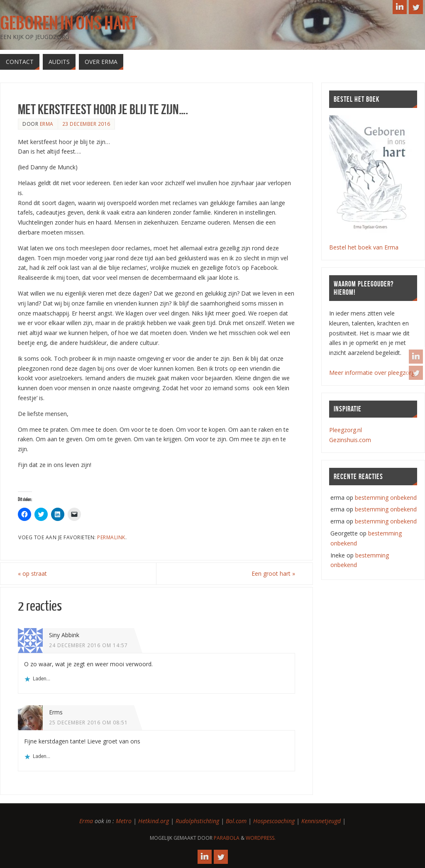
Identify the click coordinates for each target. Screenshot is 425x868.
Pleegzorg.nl (346, 430)
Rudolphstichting (197, 821)
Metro (124, 821)
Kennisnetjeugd (321, 821)
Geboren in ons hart (68, 23)
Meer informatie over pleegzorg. (372, 373)
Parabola (227, 838)
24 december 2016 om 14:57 (88, 645)
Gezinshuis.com (350, 440)
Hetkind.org (154, 821)
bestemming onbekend (386, 498)
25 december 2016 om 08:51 (88, 722)
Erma (86, 821)
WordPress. (261, 838)
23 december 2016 (86, 124)
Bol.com (236, 821)
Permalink (111, 537)
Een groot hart (273, 573)
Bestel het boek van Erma (364, 247)
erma (47, 124)
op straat (32, 573)
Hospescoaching (274, 821)
